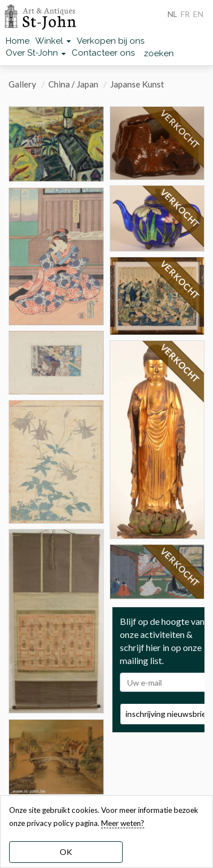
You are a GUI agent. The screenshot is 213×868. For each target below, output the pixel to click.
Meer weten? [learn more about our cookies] (123, 823)
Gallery (22, 84)
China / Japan (73, 84)
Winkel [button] (53, 41)
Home (18, 41)
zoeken (159, 53)
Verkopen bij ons (110, 41)
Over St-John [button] (36, 53)
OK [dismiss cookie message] (66, 852)
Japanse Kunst (137, 84)
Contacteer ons (103, 53)
